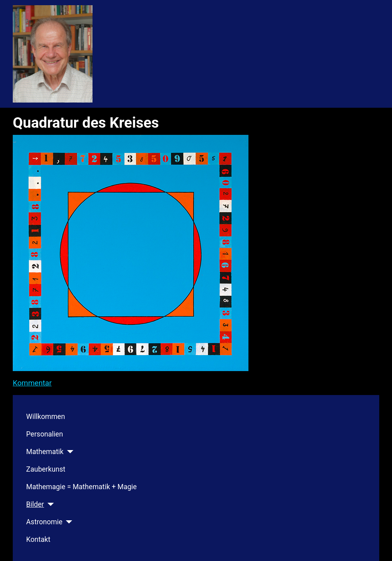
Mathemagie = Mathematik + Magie (82, 487)
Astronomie (44, 522)
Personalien (45, 434)
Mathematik (45, 452)
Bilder (35, 504)
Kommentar (32, 383)
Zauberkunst (46, 469)
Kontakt (38, 539)
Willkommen (46, 417)
